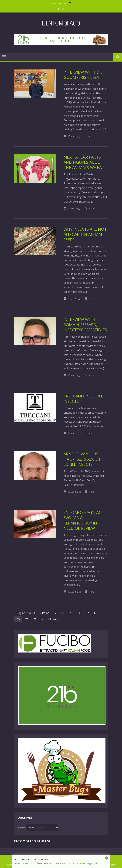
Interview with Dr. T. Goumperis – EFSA (85, 75)
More (91, 136)
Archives (22, 828)
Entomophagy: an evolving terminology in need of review (83, 520)
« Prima (45, 613)
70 (27, 619)
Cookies (78, 863)
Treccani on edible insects (83, 399)
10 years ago (74, 136)
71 (35, 619)
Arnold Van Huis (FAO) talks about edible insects (82, 459)
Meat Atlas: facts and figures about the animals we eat (84, 162)
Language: (65, 4)
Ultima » (53, 619)
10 (63, 613)
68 (96, 613)
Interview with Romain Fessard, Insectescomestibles (85, 325)
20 (71, 613)
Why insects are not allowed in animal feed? (85, 234)
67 (87, 613)
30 (79, 613)
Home (53, 4)
